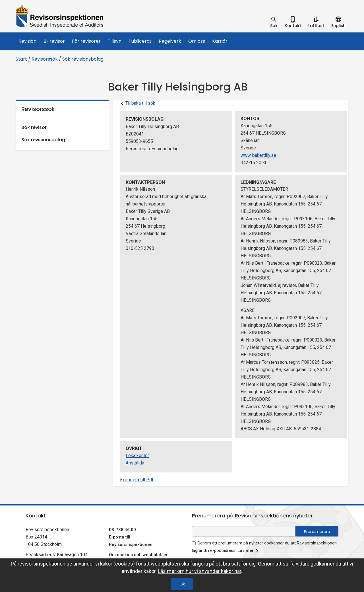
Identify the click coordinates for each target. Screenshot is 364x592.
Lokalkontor (137, 456)
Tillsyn (115, 41)
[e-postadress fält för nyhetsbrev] (244, 531)
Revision (27, 41)
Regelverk (170, 41)
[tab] (274, 22)
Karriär (220, 41)
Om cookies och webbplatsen (139, 555)
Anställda (135, 463)
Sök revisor (34, 127)
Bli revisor (54, 41)
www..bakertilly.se (258, 155)
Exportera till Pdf (137, 480)
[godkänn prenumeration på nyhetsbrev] (194, 543)
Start (21, 59)
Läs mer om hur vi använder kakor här (199, 571)
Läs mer (249, 551)
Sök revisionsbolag (83, 59)
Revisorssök (45, 59)
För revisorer (86, 41)
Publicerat (140, 41)
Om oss (197, 41)
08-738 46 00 (122, 530)
